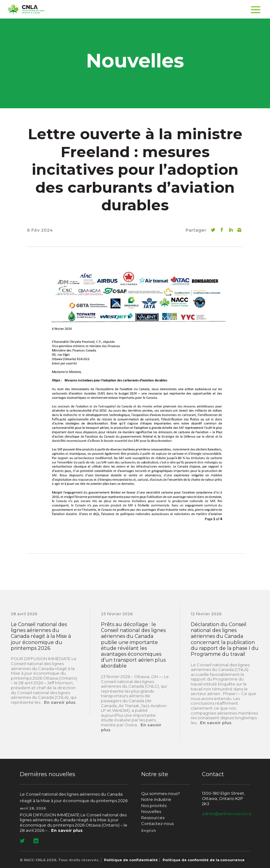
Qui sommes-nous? (161, 793)
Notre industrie (156, 799)
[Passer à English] (149, 831)
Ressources (153, 818)
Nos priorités (154, 806)
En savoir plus (60, 702)
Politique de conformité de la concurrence (204, 860)
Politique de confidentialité (131, 860)
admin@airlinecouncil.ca (227, 814)
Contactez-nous (157, 823)
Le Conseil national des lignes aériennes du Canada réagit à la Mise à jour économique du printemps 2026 (41, 636)
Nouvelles (151, 811)
